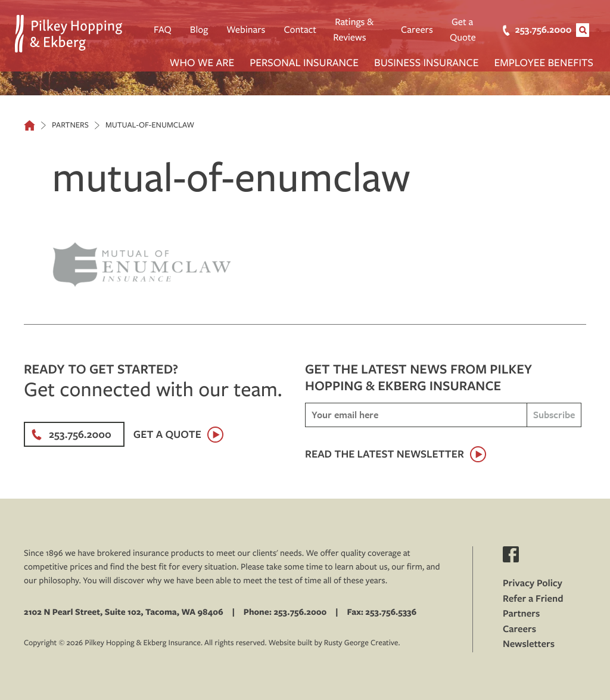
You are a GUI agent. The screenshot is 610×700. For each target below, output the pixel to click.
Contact (300, 30)
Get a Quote (463, 30)
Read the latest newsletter (385, 454)
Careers (417, 30)
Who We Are (202, 62)
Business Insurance (427, 62)
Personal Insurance (304, 62)
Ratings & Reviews (353, 30)
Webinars (246, 30)
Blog (199, 30)
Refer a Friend (533, 599)
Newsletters (529, 644)
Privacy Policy (533, 583)
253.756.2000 (531, 30)
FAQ (163, 30)
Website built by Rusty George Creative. (334, 643)
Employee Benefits (544, 62)
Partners (521, 614)
